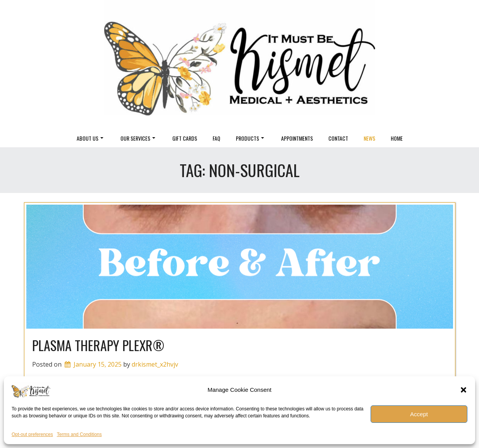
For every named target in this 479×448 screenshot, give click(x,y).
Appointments (297, 138)
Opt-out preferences (32, 434)
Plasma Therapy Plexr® (98, 345)
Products (250, 138)
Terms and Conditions (79, 434)
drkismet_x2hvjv (155, 364)
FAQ (216, 138)
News (369, 138)
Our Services (138, 138)
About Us (90, 138)
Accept (419, 414)
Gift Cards (185, 138)
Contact (338, 138)
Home (397, 138)
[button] (464, 390)
